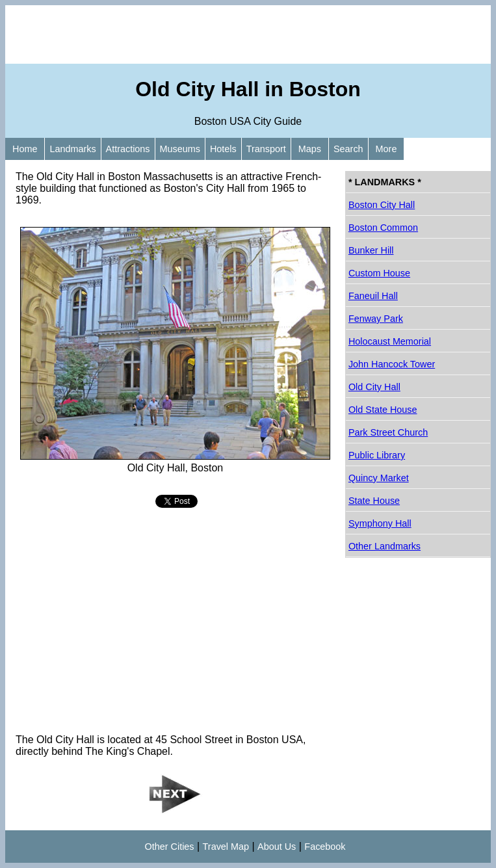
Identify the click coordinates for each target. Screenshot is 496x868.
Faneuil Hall (373, 296)
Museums (180, 149)
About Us (277, 847)
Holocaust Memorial (390, 341)
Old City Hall (374, 387)
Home (25, 149)
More (386, 149)
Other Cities (170, 847)
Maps (310, 149)
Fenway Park (376, 319)
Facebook (325, 847)
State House (374, 501)
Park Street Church (388, 432)
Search (348, 149)
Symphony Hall (380, 523)
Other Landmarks (385, 546)
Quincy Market (379, 478)
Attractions (128, 149)
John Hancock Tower (392, 364)
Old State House (383, 410)
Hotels (223, 149)
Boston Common (383, 228)
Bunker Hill (371, 250)
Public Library (377, 455)
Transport (266, 149)
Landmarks (72, 149)
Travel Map (226, 847)
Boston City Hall (382, 205)
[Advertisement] (248, 34)
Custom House (379, 273)
